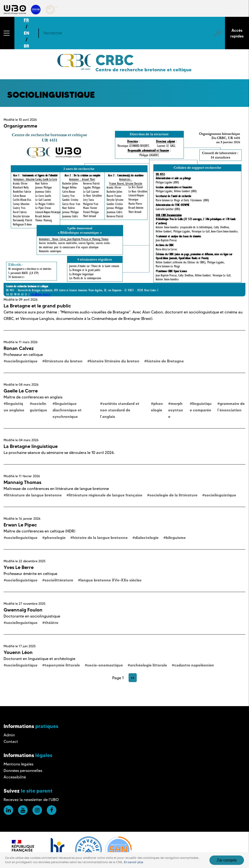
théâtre (51, 623)
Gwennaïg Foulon (23, 610)
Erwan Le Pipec (20, 525)
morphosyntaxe (176, 410)
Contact (11, 742)
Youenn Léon (18, 652)
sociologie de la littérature (173, 495)
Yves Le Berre (19, 567)
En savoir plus (134, 862)
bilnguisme (176, 538)
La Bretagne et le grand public (37, 306)
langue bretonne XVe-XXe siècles (111, 580)
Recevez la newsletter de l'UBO (31, 800)
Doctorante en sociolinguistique (32, 616)
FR (26, 20)
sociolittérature (59, 580)
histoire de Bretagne (165, 361)
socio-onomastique (105, 665)
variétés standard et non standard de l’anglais (120, 410)
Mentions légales (18, 764)
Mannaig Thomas (22, 482)
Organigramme (20, 126)
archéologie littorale (148, 665)
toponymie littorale (62, 665)
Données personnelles (23, 771)
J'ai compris (227, 860)
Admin (9, 735)
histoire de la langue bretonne (100, 538)
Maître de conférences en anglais (33, 397)
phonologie (55, 538)
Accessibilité (15, 777)
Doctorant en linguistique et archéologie (39, 659)
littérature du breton (64, 361)
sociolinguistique (22, 361)
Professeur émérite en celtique (30, 574)
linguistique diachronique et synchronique (67, 410)
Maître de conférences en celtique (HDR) (39, 531)
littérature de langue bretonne (34, 495)
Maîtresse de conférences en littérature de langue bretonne (56, 489)
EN (27, 33)
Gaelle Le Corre (21, 391)
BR (27, 46)
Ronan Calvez (19, 348)
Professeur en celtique (23, 355)
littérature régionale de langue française (106, 495)
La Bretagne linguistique (31, 446)
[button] (7, 33)
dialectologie (147, 538)
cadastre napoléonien (194, 665)
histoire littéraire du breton (115, 361)
